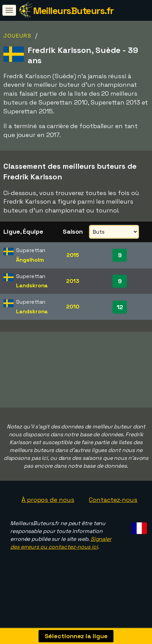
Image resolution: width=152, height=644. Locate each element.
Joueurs (18, 36)
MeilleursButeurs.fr (73, 11)
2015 (73, 255)
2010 (73, 307)
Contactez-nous (113, 513)
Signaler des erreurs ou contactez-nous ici (61, 556)
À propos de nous (48, 513)
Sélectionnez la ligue (76, 636)
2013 (73, 281)
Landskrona (32, 285)
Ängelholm (30, 260)
